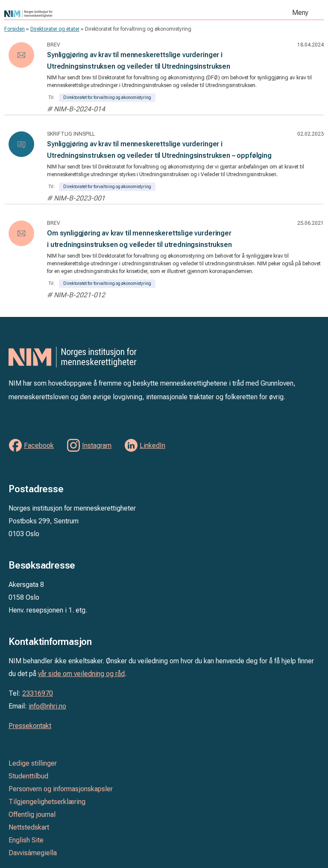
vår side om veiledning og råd (81, 674)
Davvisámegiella (33, 853)
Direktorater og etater (55, 29)
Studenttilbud (28, 776)
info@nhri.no (47, 706)
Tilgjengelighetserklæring (47, 802)
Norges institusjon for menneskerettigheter (92, 14)
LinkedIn (152, 446)
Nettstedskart (29, 827)
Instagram (97, 446)
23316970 (38, 693)
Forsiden (15, 29)
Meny (300, 13)
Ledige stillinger (33, 763)
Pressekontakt (30, 726)
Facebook (39, 446)
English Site (26, 840)
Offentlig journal (32, 814)
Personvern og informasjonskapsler (61, 789)
